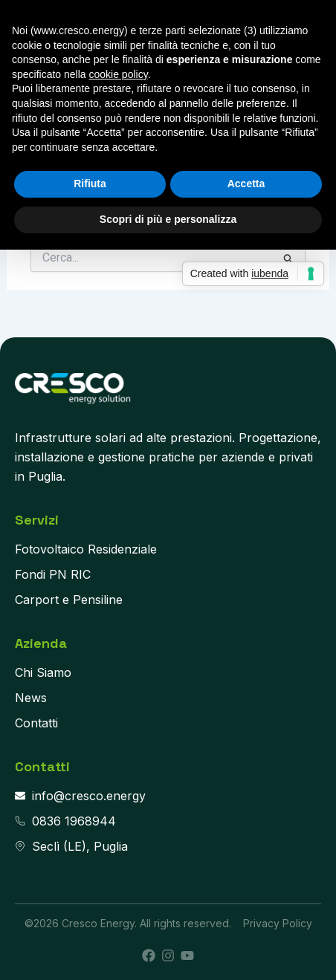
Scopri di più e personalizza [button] (168, 219)
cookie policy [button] (119, 74)
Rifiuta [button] (90, 184)
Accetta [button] (246, 184)
